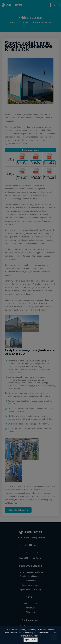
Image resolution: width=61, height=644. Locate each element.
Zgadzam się (31, 640)
